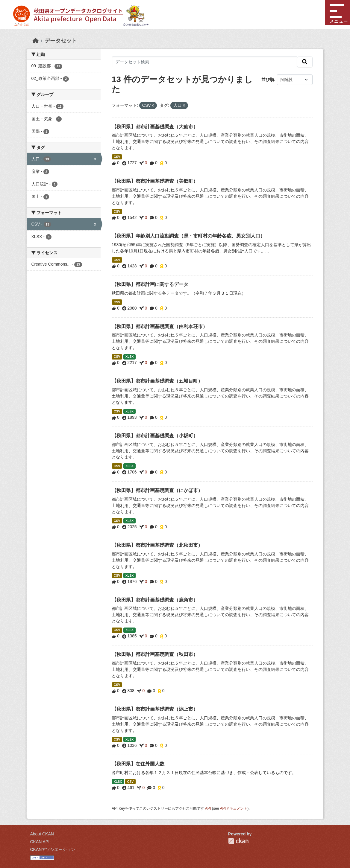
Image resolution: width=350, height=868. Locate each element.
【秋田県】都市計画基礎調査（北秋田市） (157, 545)
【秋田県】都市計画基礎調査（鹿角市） (155, 600)
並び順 (268, 80)
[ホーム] (36, 41)
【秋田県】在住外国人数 (138, 764)
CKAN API (40, 842)
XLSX (129, 357)
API (208, 808)
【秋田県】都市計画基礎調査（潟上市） (155, 709)
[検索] (305, 62)
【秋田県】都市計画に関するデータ (150, 284)
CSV (117, 157)
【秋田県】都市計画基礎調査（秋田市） (155, 654)
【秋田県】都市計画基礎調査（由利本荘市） (160, 326)
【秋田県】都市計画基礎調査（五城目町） (157, 381)
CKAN (238, 841)
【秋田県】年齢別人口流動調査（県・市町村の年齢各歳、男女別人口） (188, 236)
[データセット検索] (204, 62)
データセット (61, 41)
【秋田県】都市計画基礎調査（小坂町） (155, 436)
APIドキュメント (234, 808)
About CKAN (42, 834)
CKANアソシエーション (53, 849)
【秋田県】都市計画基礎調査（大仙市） (155, 127)
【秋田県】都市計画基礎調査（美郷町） (155, 181)
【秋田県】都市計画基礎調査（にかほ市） (157, 490)
